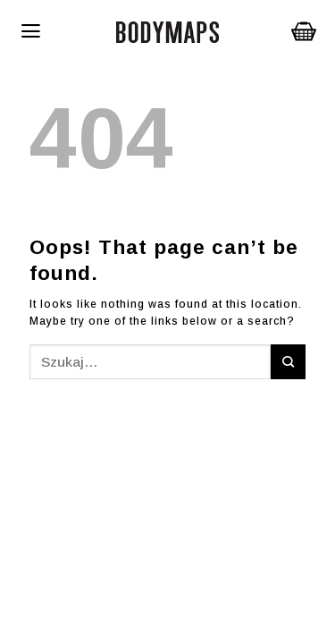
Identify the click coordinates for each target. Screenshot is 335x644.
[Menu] (71, 31)
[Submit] (288, 362)
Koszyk (304, 31)
